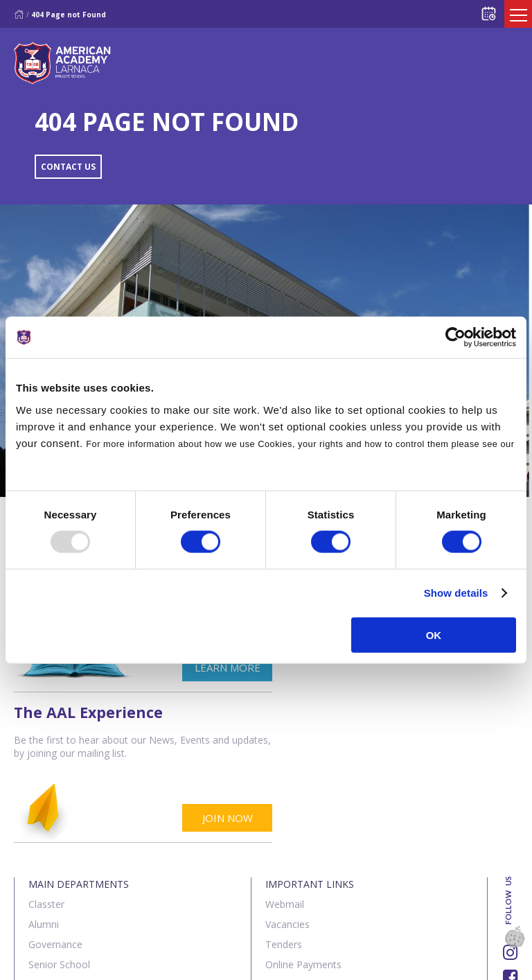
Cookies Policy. (51, 461)
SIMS (277, 854)
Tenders (284, 794)
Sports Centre (59, 874)
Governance (55, 794)
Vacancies (287, 774)
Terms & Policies (188, 962)
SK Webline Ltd (159, 927)
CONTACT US (68, 167)
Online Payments (303, 814)
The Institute (57, 854)
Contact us (103, 962)
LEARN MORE (207, 667)
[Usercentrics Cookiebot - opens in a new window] (455, 338)
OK (434, 635)
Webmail (285, 754)
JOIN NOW (473, 667)
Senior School (59, 814)
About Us (37, 962)
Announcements (302, 834)
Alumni (44, 774)
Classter (46, 754)
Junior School (58, 834)
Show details (456, 593)
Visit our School (300, 874)
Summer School (64, 894)
